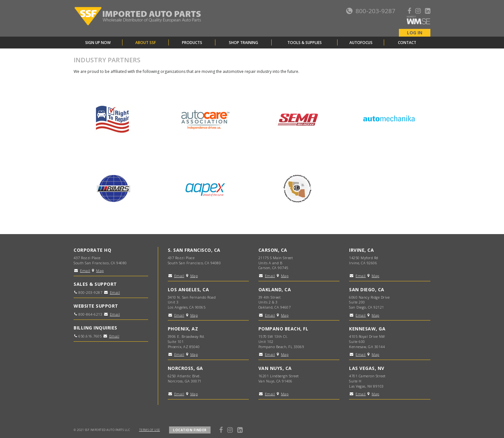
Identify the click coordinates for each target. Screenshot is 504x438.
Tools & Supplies (305, 43)
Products (192, 43)
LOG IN (415, 33)
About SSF (146, 43)
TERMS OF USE (150, 430)
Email (85, 271)
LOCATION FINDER (190, 430)
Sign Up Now (98, 43)
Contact (407, 43)
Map (100, 271)
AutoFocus (361, 43)
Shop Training (243, 43)
